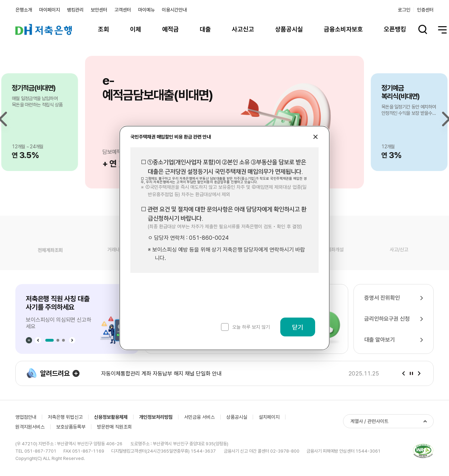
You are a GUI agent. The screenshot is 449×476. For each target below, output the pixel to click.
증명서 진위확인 (382, 298)
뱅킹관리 (75, 10)
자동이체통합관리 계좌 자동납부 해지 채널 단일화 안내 (161, 374)
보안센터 (99, 10)
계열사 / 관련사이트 (369, 421)
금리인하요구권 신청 (387, 319)
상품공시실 (289, 29)
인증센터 (425, 10)
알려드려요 (48, 373)
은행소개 (24, 10)
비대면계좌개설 (329, 255)
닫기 (298, 327)
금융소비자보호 (343, 29)
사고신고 (243, 29)
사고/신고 (399, 255)
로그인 (404, 10)
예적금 (170, 29)
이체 (136, 29)
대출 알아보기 (380, 340)
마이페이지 (50, 10)
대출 (205, 29)
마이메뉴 (146, 10)
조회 (104, 29)
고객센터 (123, 10)
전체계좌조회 (50, 255)
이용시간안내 (174, 10)
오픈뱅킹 (395, 29)
